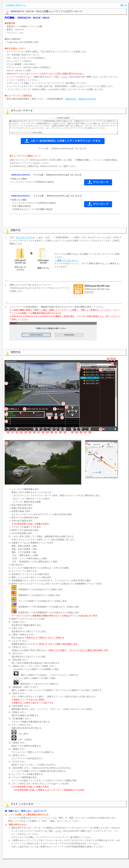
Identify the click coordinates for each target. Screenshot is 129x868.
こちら (64, 77)
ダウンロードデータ (25, 237)
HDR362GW (71, 99)
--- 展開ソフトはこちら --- (67, 260)
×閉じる (123, 5)
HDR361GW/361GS (87, 99)
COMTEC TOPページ (16, 5)
